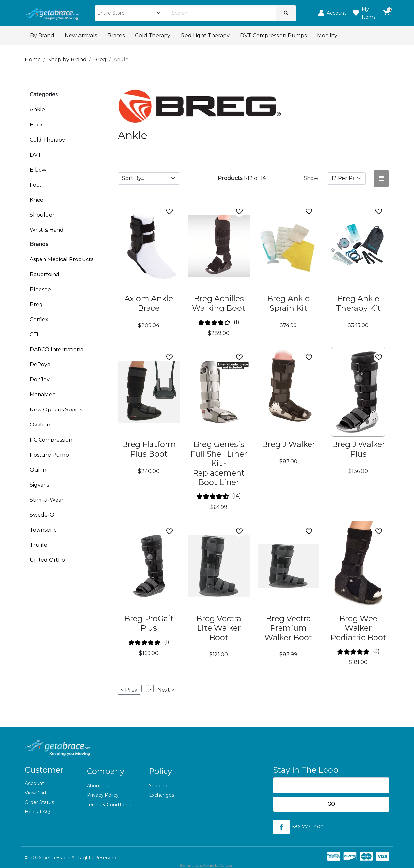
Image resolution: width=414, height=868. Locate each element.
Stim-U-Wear (47, 500)
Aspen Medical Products (62, 259)
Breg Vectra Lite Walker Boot (219, 628)
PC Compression (51, 440)
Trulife (39, 545)
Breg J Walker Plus (358, 449)
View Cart (36, 793)
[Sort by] (149, 178)
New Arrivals (81, 35)
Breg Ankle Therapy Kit (358, 303)
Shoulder (42, 215)
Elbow (38, 170)
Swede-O (42, 515)
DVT (35, 155)
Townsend (43, 530)
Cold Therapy (153, 35)
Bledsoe (40, 289)
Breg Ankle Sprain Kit (288, 303)
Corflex (39, 319)
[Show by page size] (346, 178)
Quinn (38, 470)
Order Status (39, 802)
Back (36, 125)
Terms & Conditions (109, 805)
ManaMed (43, 395)
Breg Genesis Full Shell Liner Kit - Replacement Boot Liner (219, 463)
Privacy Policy (103, 795)
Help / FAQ (37, 812)
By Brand (42, 35)
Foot (36, 185)
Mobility (327, 35)
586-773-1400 (308, 827)
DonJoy (40, 380)
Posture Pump (49, 455)
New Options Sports (56, 410)
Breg (36, 304)
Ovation (40, 425)
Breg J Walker (288, 444)
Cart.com (227, 866)
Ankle (37, 110)
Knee (37, 200)
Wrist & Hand (47, 230)
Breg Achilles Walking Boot (219, 303)
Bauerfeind (45, 274)
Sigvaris (39, 485)
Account (34, 783)
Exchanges (161, 795)
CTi (34, 334)
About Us (97, 786)
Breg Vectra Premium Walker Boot (288, 628)
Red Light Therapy (205, 35)
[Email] (331, 785)
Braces (116, 35)
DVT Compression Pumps (273, 35)
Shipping (159, 786)
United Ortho (47, 560)
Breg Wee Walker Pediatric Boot (358, 628)
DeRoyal (41, 365)
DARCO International (57, 350)
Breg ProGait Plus (149, 623)
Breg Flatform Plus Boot (149, 449)
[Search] (220, 13)
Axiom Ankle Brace (149, 303)
